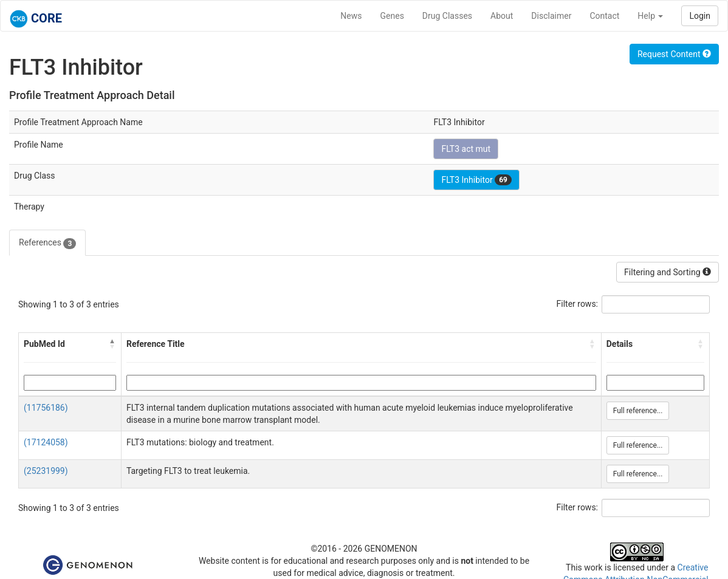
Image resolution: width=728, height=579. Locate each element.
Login (700, 16)
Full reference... (638, 411)
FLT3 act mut (466, 149)
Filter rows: (578, 304)
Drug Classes (447, 16)
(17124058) (46, 442)
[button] (112, 344)
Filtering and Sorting (668, 272)
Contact (604, 16)
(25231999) (46, 471)
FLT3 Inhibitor (476, 180)
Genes (392, 16)
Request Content (674, 54)
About (502, 16)
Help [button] (650, 16)
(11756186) (46, 408)
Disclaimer (551, 16)
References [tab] (47, 243)
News (351, 16)
